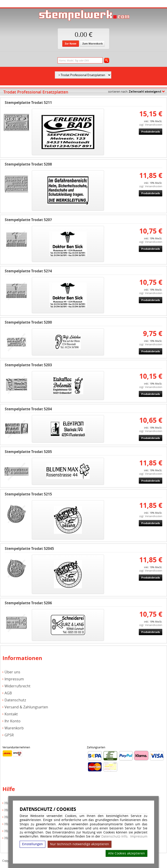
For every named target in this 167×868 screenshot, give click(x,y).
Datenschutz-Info (114, 836)
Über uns (12, 672)
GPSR (9, 735)
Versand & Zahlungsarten (26, 707)
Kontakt (11, 714)
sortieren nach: (135, 91)
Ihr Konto (13, 721)
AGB (8, 693)
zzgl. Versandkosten (151, 125)
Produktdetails (151, 132)
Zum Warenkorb (93, 43)
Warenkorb (14, 728)
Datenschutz (15, 700)
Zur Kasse (71, 43)
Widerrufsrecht (17, 686)
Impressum (139, 836)
